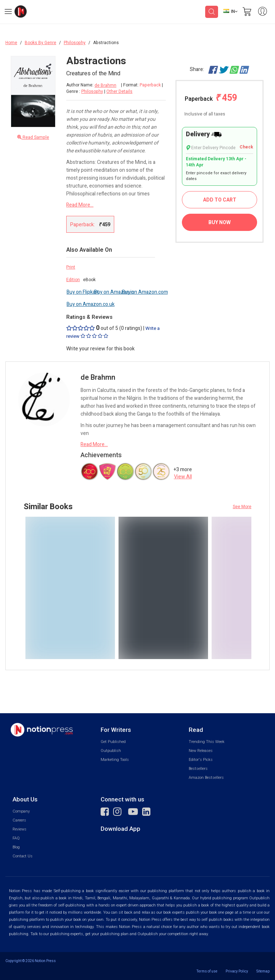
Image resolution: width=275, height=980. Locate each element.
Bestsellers (198, 769)
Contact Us (23, 856)
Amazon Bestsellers (206, 778)
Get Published (113, 742)
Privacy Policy (237, 971)
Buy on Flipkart (83, 292)
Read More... (80, 205)
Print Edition (73, 273)
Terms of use (207, 971)
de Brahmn (105, 86)
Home (11, 43)
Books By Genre (40, 43)
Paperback (211, 98)
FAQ (16, 838)
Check (246, 147)
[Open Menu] (8, 13)
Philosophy (75, 43)
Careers (19, 820)
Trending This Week (207, 742)
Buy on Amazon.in (114, 292)
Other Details (119, 91)
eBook (89, 280)
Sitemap (263, 971)
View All (183, 477)
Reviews (20, 829)
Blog (16, 847)
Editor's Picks (201, 760)
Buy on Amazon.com (145, 292)
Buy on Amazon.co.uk (91, 304)
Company (21, 811)
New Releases (201, 751)
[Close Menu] (48, 67)
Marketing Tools (115, 760)
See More (242, 507)
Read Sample (33, 138)
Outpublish (111, 751)
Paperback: (90, 224)
